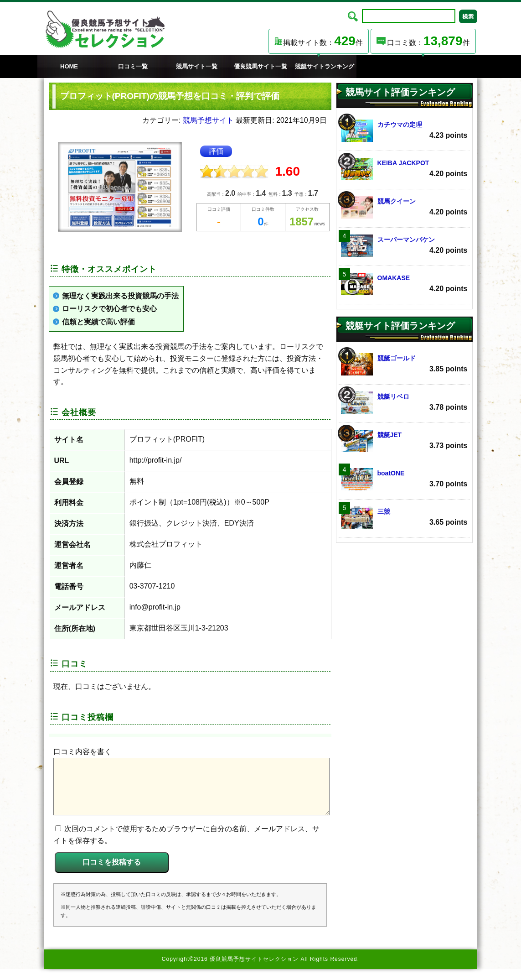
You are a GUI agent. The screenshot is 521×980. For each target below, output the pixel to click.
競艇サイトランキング (325, 66)
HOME (69, 66)
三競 (404, 518)
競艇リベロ (404, 403)
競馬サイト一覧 (197, 66)
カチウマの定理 (404, 131)
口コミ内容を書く (83, 752)
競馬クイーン (404, 207)
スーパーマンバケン (404, 246)
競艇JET (404, 441)
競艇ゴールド (404, 364)
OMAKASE (404, 284)
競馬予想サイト (208, 120)
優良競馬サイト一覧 (260, 66)
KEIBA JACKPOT (404, 169)
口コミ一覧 (133, 66)
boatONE (404, 479)
